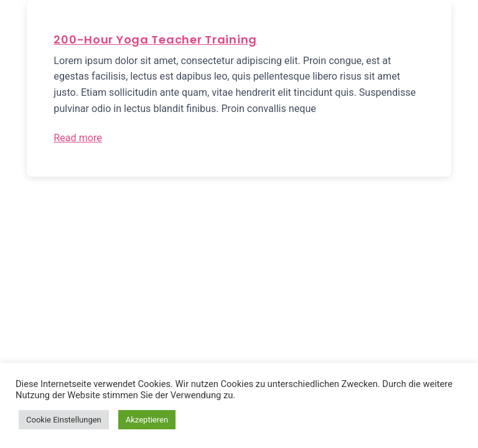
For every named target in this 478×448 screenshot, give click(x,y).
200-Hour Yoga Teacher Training (155, 40)
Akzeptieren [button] (147, 420)
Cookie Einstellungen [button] (64, 420)
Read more (77, 138)
